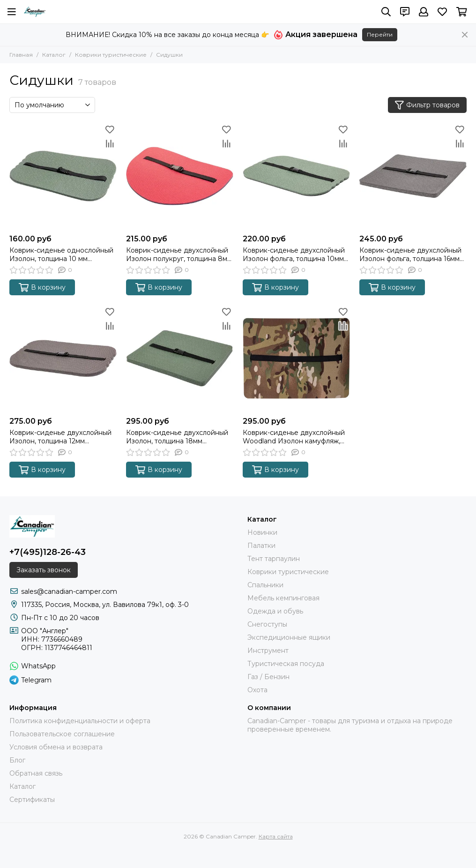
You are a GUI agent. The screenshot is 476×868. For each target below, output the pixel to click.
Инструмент (268, 651)
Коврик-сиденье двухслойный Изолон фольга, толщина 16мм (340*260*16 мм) (410, 254)
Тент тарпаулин (274, 559)
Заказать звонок (44, 570)
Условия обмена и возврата (56, 747)
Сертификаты (32, 800)
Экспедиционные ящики (289, 637)
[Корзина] (462, 12)
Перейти (380, 34)
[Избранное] (442, 12)
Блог (17, 760)
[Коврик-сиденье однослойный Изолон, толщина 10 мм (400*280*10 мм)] (63, 176)
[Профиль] (424, 12)
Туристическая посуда (286, 664)
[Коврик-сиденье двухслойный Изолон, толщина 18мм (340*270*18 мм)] (180, 358)
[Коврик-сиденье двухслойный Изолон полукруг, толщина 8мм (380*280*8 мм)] (180, 176)
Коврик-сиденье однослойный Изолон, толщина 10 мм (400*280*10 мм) (61, 254)
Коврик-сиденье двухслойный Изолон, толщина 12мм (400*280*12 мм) (60, 437)
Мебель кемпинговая (283, 598)
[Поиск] (386, 12)
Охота (257, 690)
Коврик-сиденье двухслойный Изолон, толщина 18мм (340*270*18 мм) (177, 437)
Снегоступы (267, 624)
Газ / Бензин (268, 677)
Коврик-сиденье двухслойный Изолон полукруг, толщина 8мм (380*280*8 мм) (179, 254)
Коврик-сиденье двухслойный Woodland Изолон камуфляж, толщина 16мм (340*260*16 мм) (294, 437)
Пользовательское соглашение (62, 734)
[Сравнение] (110, 143)
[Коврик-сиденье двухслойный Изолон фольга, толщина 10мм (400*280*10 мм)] (296, 176)
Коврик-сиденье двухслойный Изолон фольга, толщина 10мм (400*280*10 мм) (294, 254)
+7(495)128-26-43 (48, 552)
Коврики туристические (111, 55)
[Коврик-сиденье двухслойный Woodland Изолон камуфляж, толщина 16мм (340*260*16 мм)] (296, 358)
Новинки (262, 532)
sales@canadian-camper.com (69, 591)
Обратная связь (36, 773)
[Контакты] (405, 12)
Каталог (54, 55)
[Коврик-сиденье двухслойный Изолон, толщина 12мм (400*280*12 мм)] (63, 358)
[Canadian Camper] (35, 12)
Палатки (261, 546)
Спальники (265, 585)
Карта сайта (276, 836)
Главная (21, 55)
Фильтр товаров (427, 105)
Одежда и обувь (275, 611)
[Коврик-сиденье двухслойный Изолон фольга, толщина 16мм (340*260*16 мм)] (413, 176)
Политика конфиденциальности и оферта (80, 721)
